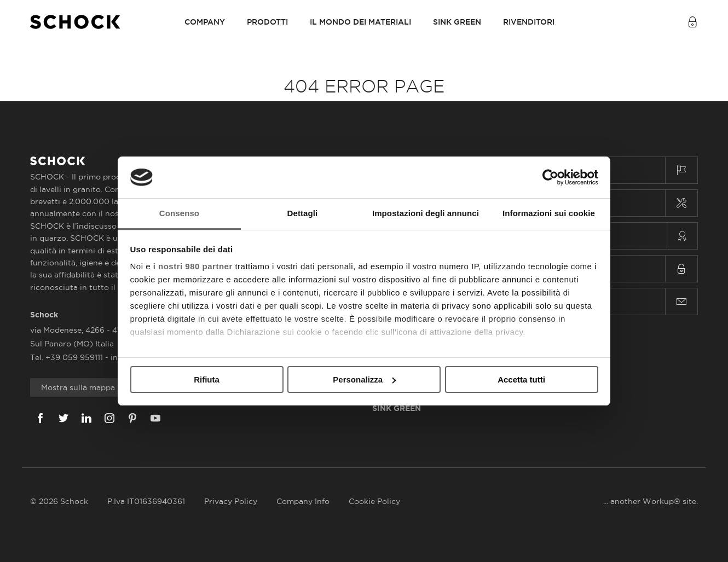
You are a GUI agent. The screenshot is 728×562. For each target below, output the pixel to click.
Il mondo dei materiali (360, 22)
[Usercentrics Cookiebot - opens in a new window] (550, 177)
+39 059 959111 (75, 357)
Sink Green (457, 22)
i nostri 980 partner (193, 266)
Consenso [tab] (179, 213)
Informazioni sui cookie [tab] (549, 213)
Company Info (303, 501)
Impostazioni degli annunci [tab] (426, 213)
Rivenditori (529, 22)
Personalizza (364, 380)
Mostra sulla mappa (78, 387)
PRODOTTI (267, 22)
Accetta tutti (521, 380)
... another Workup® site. (651, 501)
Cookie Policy (374, 501)
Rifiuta (207, 380)
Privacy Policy (231, 501)
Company (205, 22)
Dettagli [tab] (303, 213)
